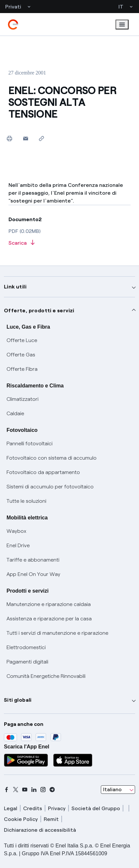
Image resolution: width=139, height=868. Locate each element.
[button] (26, 138)
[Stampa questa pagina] (10, 138)
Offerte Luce (22, 340)
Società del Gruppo (96, 808)
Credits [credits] (33, 808)
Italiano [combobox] (112, 789)
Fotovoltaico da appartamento (43, 472)
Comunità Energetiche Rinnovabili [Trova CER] (46, 676)
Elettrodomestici (26, 647)
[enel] (13, 25)
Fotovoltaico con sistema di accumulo (52, 458)
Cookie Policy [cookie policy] (21, 819)
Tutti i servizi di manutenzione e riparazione (57, 633)
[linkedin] (34, 790)
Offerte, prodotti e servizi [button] (39, 311)
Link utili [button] (15, 287)
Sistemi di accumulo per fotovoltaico (50, 487)
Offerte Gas (21, 355)
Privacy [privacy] (57, 808)
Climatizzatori (23, 399)
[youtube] (25, 790)
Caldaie (15, 413)
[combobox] (118, 790)
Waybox (16, 531)
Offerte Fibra (22, 369)
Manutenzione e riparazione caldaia (49, 604)
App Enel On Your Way (33, 574)
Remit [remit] (51, 819)
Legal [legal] (11, 808)
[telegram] (52, 790)
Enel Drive (18, 545)
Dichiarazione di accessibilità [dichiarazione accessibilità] (40, 830)
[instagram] (43, 790)
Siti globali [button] (18, 700)
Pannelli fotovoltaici (30, 443)
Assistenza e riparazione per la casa (49, 619)
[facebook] (7, 790)
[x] (16, 790)
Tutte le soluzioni (26, 501)
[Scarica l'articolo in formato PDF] (70, 243)
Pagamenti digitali (27, 662)
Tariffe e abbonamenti (33, 560)
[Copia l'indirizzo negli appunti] (42, 138)
